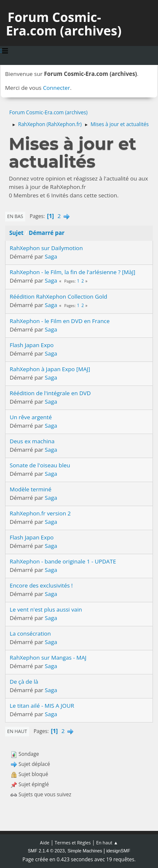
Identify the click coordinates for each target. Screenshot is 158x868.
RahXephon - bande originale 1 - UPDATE (63, 561)
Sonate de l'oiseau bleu (40, 465)
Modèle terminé (31, 489)
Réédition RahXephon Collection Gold (58, 297)
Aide (45, 842)
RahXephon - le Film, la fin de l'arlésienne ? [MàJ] (72, 272)
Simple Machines (85, 851)
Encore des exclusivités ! (41, 585)
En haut (17, 731)
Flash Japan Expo (32, 345)
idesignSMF (118, 851)
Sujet (16, 233)
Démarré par (47, 233)
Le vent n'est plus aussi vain (46, 609)
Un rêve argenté (31, 417)
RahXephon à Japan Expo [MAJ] (50, 369)
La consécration (30, 633)
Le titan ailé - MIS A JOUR (42, 706)
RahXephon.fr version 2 (40, 513)
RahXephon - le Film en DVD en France (60, 321)
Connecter (56, 88)
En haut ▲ (107, 842)
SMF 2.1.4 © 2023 (46, 851)
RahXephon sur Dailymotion (46, 248)
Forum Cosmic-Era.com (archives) (64, 24)
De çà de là (24, 682)
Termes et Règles (73, 842)
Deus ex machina (32, 441)
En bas (15, 216)
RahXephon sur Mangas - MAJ (48, 658)
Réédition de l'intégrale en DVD (50, 393)
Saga (51, 256)
